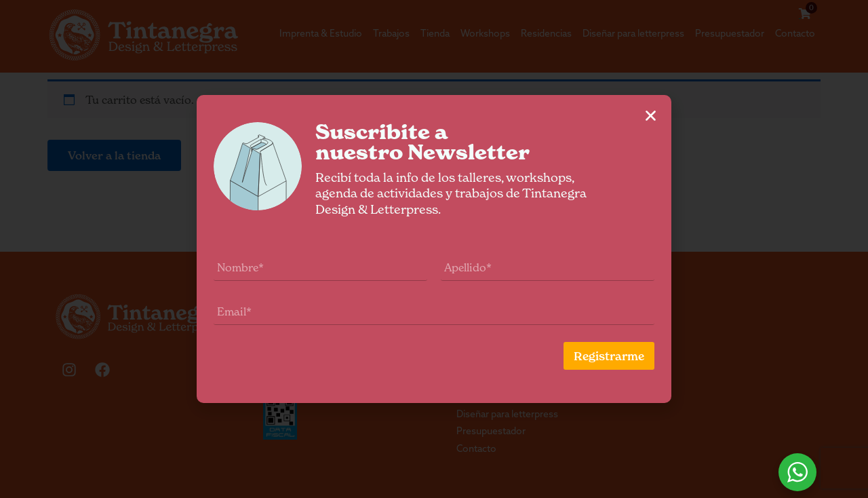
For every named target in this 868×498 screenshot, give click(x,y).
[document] (434, 249)
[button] (668, 116)
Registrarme (626, 356)
